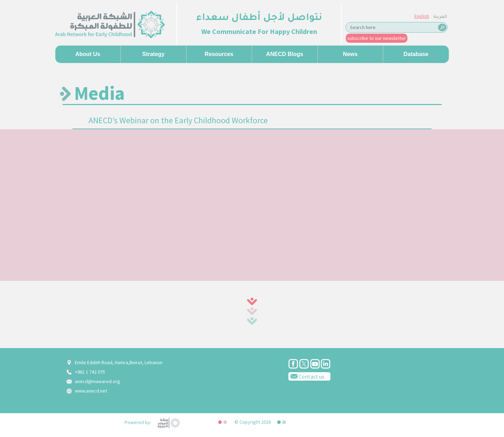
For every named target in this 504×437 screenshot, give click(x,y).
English (422, 16)
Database (416, 54)
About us (88, 54)
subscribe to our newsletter (377, 38)
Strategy (153, 54)
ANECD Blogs (285, 54)
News (350, 54)
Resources (219, 54)
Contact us (306, 376)
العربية (440, 17)
